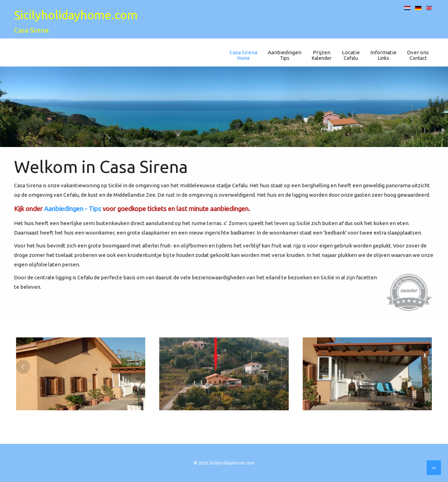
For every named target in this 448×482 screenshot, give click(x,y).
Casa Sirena (243, 55)
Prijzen (322, 55)
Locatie (351, 55)
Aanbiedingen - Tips (73, 209)
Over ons (418, 55)
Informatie (383, 55)
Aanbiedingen (285, 55)
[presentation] (23, 367)
